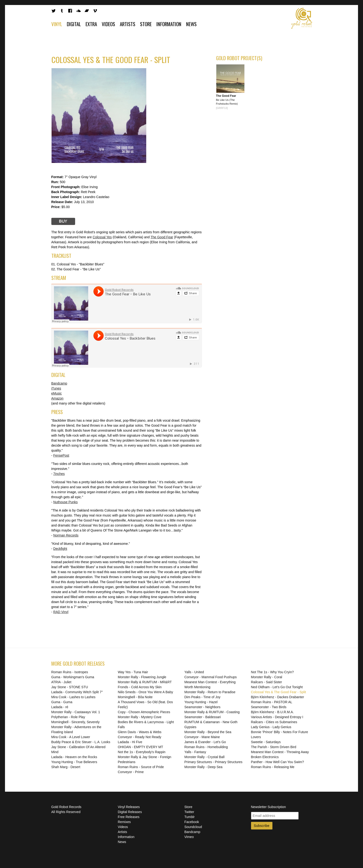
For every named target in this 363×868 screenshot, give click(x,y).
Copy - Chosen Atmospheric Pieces (144, 712)
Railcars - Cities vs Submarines (274, 722)
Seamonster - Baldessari (203, 717)
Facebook (192, 822)
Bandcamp (59, 383)
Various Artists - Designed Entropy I (277, 717)
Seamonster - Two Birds (269, 707)
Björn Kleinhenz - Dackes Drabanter (278, 697)
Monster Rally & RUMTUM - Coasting (212, 712)
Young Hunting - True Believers (74, 762)
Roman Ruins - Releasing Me (273, 767)
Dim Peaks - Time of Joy (203, 697)
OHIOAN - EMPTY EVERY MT (141, 747)
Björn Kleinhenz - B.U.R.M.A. (273, 712)
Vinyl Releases (129, 807)
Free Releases (129, 817)
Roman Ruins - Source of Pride (141, 767)
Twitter (189, 812)
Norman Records (66, 535)
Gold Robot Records (302, 18)
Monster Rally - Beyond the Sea (208, 732)
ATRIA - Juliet (61, 682)
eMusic (57, 393)
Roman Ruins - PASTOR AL (272, 702)
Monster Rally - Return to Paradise (210, 692)
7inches (59, 474)
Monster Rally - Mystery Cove (140, 717)
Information (169, 24)
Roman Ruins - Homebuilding (206, 747)
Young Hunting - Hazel (201, 702)
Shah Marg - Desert (66, 767)
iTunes (56, 388)
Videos (108, 24)
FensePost (61, 455)
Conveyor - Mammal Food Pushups (211, 677)
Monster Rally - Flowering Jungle (142, 677)
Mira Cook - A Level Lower (71, 737)
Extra (91, 24)
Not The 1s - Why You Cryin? (272, 672)
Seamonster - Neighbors (203, 707)
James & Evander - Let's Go (205, 742)
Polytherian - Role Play (68, 717)
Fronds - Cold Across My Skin (140, 687)
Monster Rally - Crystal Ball (205, 757)
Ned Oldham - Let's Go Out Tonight (277, 687)
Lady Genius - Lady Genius (271, 727)
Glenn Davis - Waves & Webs (140, 732)
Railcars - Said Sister (267, 682)
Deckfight (60, 549)
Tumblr (190, 817)
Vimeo (189, 837)
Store (146, 24)
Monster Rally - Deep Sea (203, 767)
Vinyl (57, 24)
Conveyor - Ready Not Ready (140, 737)
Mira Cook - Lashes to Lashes (73, 697)
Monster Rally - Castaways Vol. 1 (76, 712)
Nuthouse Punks (65, 502)
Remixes (124, 822)
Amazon (57, 398)
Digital (74, 24)
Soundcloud (193, 827)
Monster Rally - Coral (267, 677)
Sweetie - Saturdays (266, 742)
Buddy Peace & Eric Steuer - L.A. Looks (81, 742)
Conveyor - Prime (131, 772)
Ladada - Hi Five (130, 742)
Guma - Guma (62, 702)
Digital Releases (130, 812)
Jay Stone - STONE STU (70, 687)
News (191, 24)
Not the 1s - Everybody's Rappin (142, 752)
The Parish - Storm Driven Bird (274, 747)
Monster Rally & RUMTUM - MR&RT (145, 682)
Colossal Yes (102, 237)
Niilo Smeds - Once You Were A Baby (145, 692)
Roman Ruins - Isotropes (70, 672)
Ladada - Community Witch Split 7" (77, 692)
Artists (128, 24)
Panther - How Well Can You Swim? (278, 762)
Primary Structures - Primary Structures (213, 762)
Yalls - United (194, 672)
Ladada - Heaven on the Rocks (74, 757)
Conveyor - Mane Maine (202, 737)
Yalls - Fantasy (195, 752)
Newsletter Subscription (269, 807)
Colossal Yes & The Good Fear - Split (279, 692)
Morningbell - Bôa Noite (135, 697)
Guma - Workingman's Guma (73, 677)
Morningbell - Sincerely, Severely (76, 722)
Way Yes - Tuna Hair (133, 672)
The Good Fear (162, 237)
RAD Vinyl (61, 612)
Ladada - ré (60, 707)
